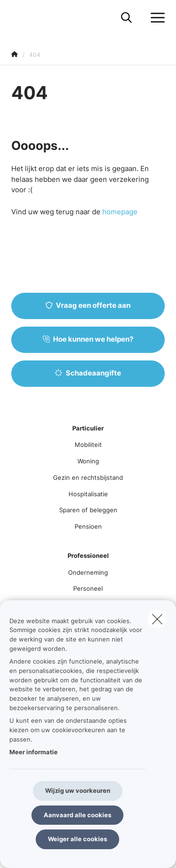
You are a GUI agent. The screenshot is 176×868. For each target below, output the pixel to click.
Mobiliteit (88, 445)
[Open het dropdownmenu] (155, 18)
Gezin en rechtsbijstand (88, 477)
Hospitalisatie (88, 494)
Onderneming (88, 572)
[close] (157, 619)
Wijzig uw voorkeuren (78, 790)
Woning (88, 461)
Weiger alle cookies (77, 839)
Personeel (88, 588)
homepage (120, 212)
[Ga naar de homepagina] (17, 18)
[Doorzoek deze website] (126, 18)
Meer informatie (34, 752)
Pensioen (88, 526)
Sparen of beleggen (88, 510)
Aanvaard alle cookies (77, 815)
